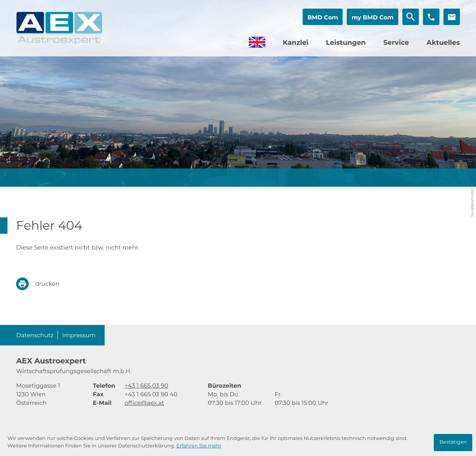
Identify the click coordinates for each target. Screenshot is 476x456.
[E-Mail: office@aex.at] (452, 17)
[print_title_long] (43, 284)
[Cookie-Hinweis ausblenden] (453, 443)
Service (396, 43)
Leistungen (346, 43)
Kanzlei (296, 43)
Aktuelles (443, 43)
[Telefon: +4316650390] (146, 386)
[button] (323, 17)
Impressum (79, 335)
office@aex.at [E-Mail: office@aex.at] (144, 403)
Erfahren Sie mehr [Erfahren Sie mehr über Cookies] (199, 446)
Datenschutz (35, 335)
